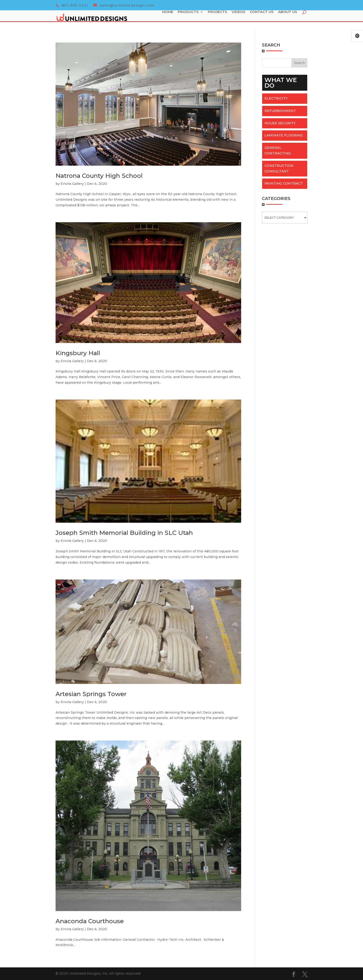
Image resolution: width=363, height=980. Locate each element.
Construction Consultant (279, 168)
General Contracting (278, 150)
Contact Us (263, 20)
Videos (240, 20)
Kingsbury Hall (78, 353)
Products (189, 20)
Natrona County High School (99, 176)
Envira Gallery (72, 184)
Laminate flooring (284, 135)
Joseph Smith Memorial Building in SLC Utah (124, 533)
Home (169, 20)
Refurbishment (280, 111)
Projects (219, 20)
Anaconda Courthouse (90, 921)
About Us (289, 20)
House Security (280, 123)
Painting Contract (284, 183)
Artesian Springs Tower (91, 694)
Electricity (276, 98)
